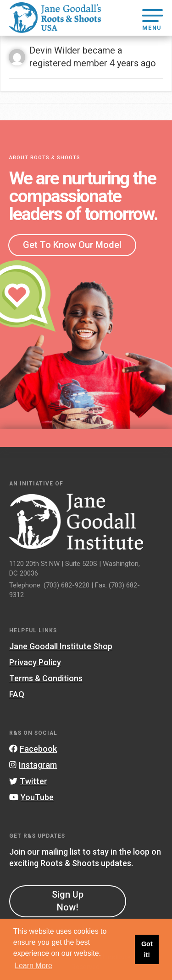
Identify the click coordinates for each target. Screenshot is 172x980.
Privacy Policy (35, 662)
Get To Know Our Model (72, 245)
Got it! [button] (147, 949)
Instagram (33, 765)
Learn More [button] (33, 966)
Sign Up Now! (68, 901)
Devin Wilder (55, 50)
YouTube (31, 797)
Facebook (33, 749)
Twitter (28, 781)
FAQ (17, 694)
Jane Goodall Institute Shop (61, 646)
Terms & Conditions (46, 678)
